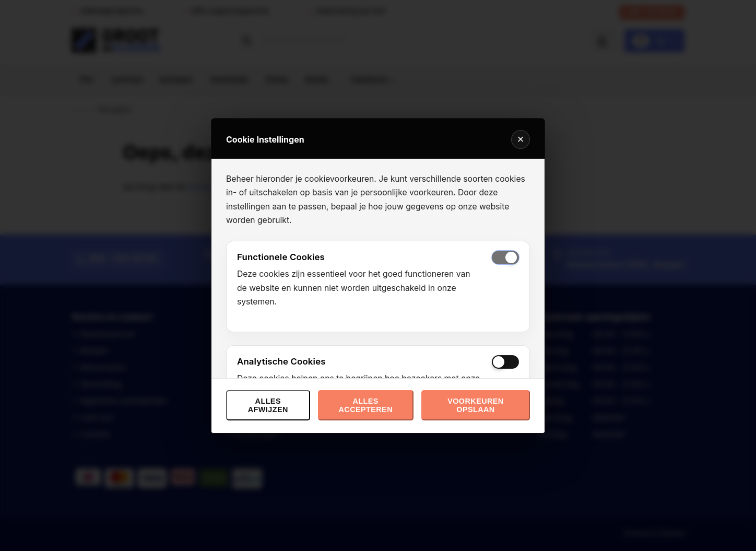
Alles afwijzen (268, 405)
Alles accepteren (365, 405)
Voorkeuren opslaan (475, 405)
